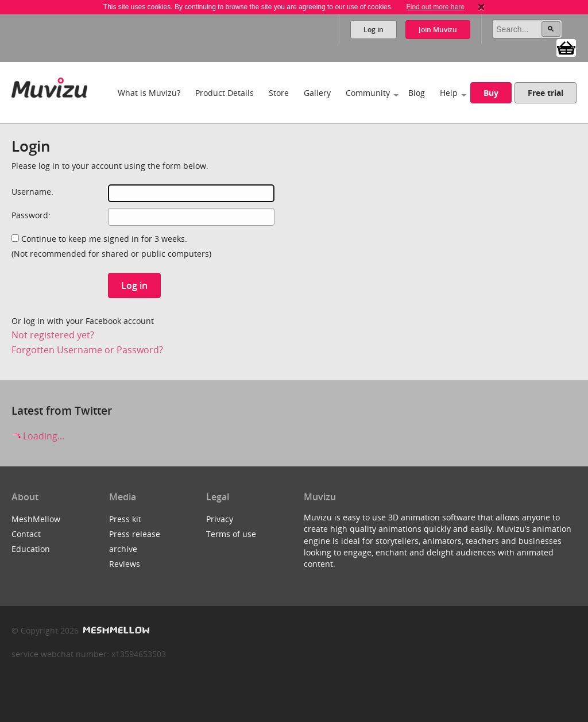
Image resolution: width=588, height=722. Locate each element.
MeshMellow (36, 519)
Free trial (546, 93)
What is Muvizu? (149, 93)
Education (31, 549)
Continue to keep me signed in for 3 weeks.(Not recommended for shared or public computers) (111, 246)
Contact (26, 534)
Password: (31, 215)
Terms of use (231, 534)
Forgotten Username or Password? (87, 350)
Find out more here (435, 7)
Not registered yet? (53, 335)
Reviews (125, 564)
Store (279, 93)
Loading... (38, 436)
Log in (374, 30)
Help (449, 93)
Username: (32, 192)
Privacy (220, 519)
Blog (417, 93)
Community (368, 93)
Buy (491, 93)
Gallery (317, 93)
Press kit (125, 519)
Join (438, 30)
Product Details (225, 93)
